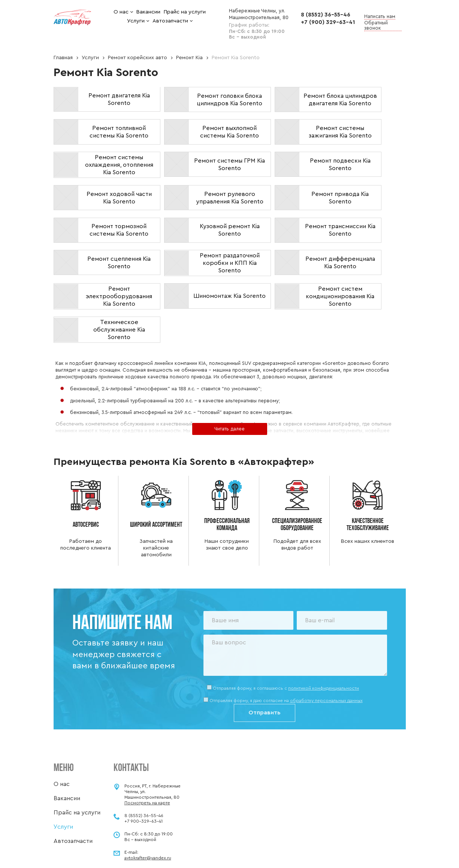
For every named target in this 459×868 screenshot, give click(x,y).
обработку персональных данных (326, 662)
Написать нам (380, 16)
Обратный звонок (376, 25)
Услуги (90, 58)
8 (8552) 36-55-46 (326, 15)
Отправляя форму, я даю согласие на (286, 662)
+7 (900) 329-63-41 (328, 22)
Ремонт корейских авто (138, 58)
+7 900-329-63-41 (144, 782)
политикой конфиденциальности (324, 649)
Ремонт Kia (189, 58)
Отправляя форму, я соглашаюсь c (286, 649)
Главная (63, 58)
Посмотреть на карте (147, 763)
